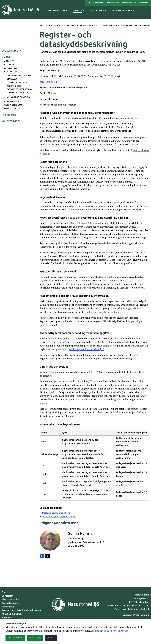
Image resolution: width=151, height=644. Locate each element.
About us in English (12, 614)
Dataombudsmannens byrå (56, 513)
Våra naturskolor (10, 600)
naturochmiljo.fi (48, 82)
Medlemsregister (19, 93)
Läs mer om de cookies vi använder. (110, 631)
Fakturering (8, 607)
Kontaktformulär (17, 83)
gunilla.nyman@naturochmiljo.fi (101, 312)
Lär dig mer (9, 115)
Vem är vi (9, 65)
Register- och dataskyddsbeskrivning (21, 610)
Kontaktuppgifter (11, 603)
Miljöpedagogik (12, 121)
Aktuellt (9, 61)
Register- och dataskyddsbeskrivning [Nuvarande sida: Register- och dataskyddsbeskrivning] (20, 88)
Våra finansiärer (13, 105)
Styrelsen (12, 79)
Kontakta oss (113, 3)
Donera (144, 3)
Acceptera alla (15, 638)
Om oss (6, 57)
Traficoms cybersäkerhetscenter (59, 517)
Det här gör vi (12, 68)
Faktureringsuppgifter (19, 76)
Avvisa (51, 638)
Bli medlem (98, 3)
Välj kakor (35, 638)
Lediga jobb (10, 109)
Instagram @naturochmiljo (136, 615)
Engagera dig (10, 51)
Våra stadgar (11, 102)
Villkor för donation (18, 97)
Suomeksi (7, 618)
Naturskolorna (129, 3)
